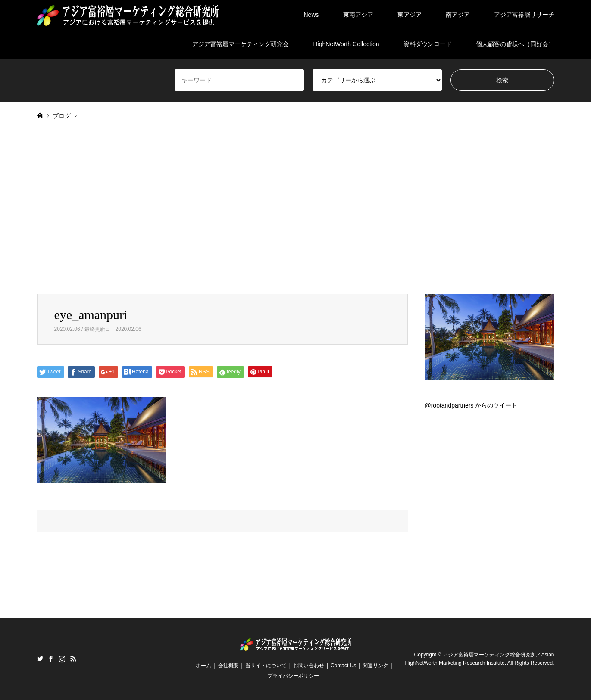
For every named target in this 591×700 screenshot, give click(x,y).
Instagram (62, 659)
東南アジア (358, 15)
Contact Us (343, 666)
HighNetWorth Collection (346, 44)
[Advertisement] (296, 212)
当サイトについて (266, 666)
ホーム (203, 666)
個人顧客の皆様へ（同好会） (515, 44)
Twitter (40, 659)
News (311, 15)
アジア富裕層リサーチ (524, 15)
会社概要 (228, 666)
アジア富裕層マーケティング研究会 (241, 44)
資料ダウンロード (428, 44)
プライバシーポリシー (293, 676)
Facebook (51, 659)
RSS (73, 659)
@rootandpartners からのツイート (471, 405)
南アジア (458, 15)
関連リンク (375, 666)
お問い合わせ (309, 666)
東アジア (410, 15)
